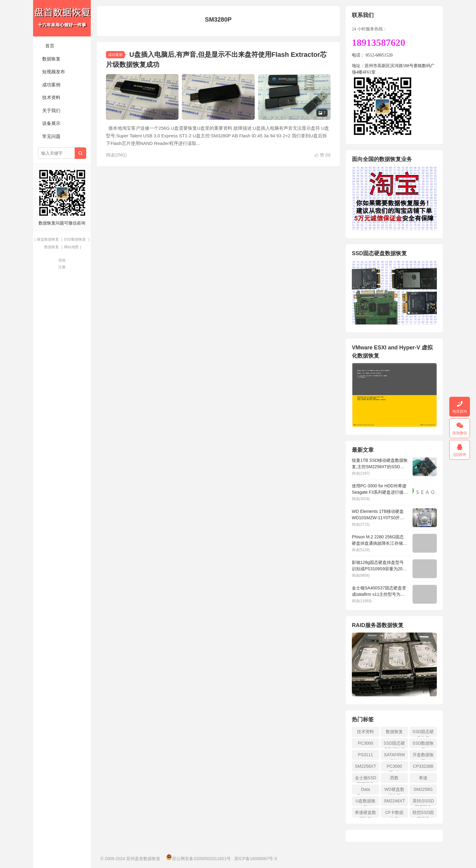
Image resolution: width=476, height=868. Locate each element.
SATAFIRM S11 (394, 756)
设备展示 (51, 123)
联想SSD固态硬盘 (423, 814)
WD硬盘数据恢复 (394, 791)
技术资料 (51, 97)
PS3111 (365, 755)
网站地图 (71, 247)
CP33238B (423, 766)
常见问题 (51, 136)
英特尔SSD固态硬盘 (423, 802)
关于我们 (51, 110)
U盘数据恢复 (365, 802)
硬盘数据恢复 (48, 239)
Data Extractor (365, 791)
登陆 (62, 260)
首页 (50, 46)
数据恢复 (51, 59)
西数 (394, 778)
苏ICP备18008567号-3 (256, 859)
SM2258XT (365, 766)
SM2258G (423, 789)
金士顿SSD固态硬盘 (366, 779)
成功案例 (51, 85)
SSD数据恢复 (75, 239)
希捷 (423, 778)
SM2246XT (394, 801)
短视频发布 (54, 72)
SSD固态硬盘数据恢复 (394, 744)
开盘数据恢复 (423, 756)
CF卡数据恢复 (394, 814)
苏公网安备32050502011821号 (198, 859)
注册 (62, 267)
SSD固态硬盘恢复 (423, 733)
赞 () (323, 155)
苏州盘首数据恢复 (62, 18)
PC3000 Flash (394, 768)
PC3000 (366, 743)
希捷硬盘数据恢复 (365, 814)
